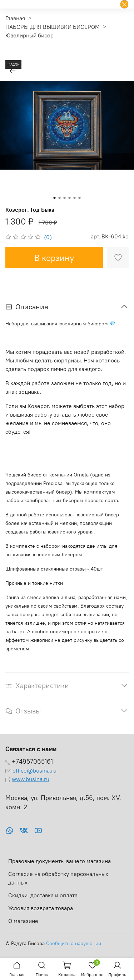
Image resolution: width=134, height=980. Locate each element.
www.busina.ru (31, 779)
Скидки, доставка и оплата (43, 895)
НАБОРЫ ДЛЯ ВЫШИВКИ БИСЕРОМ (53, 27)
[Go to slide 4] (70, 198)
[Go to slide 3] (65, 198)
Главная (15, 18)
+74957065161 (32, 762)
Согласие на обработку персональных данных (58, 878)
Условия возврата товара (41, 908)
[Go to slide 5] (75, 198)
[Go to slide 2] (60, 198)
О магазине (23, 921)
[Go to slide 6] (80, 198)
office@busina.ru (34, 770)
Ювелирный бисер (29, 35)
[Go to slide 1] (55, 198)
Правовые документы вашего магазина (59, 861)
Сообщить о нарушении (74, 943)
